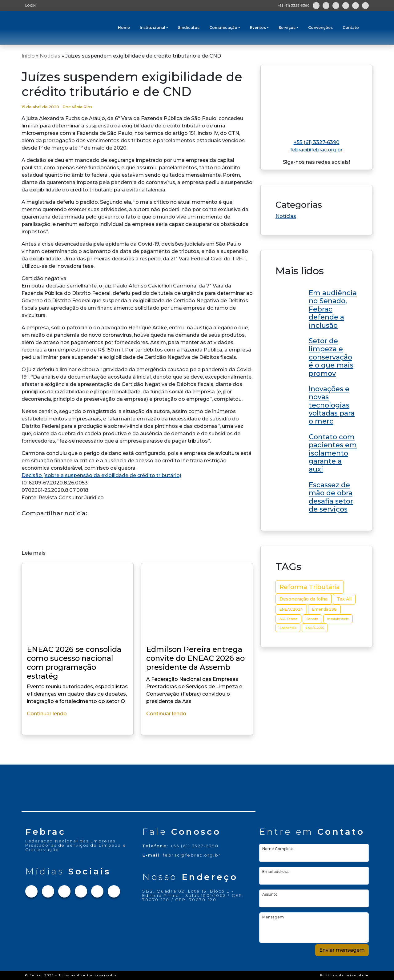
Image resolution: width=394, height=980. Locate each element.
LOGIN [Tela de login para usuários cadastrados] (30, 6)
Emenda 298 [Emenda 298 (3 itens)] (324, 609)
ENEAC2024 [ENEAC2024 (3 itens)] (291, 609)
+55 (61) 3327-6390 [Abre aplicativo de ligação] (294, 6)
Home (124, 28)
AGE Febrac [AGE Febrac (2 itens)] (288, 619)
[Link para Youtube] (356, 6)
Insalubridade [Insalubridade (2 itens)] (338, 619)
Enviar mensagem (342, 950)
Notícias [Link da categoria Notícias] (286, 216)
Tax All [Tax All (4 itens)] (344, 599)
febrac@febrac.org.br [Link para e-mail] (316, 150)
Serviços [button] (287, 28)
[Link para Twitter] (336, 6)
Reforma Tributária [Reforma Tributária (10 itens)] (310, 587)
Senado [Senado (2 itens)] (312, 619)
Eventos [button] (258, 28)
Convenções (320, 28)
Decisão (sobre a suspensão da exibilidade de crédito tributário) (101, 475)
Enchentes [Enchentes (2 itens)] (288, 628)
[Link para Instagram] (326, 6)
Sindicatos (189, 28)
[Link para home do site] (316, 99)
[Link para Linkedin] (346, 6)
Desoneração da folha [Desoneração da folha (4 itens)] (304, 599)
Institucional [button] (153, 28)
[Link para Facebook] (316, 6)
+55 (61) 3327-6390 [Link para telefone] (317, 142)
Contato (351, 28)
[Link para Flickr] (365, 6)
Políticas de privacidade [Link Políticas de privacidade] (344, 975)
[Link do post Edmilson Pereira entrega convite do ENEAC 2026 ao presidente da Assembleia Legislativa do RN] (316, 308)
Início (28, 56)
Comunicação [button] (223, 28)
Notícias (50, 56)
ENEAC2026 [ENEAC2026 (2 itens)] (315, 628)
